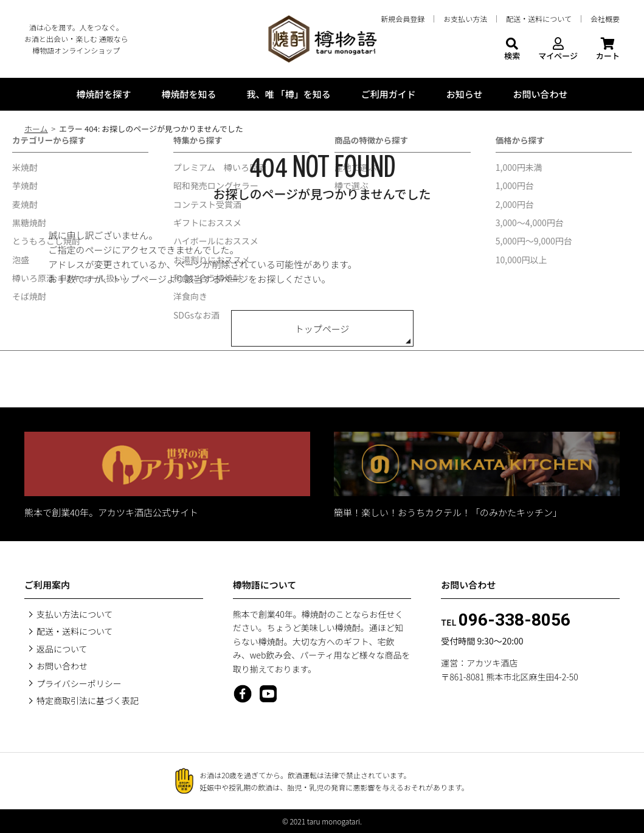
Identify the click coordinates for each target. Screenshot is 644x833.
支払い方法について (75, 614)
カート (608, 50)
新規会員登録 (403, 19)
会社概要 (605, 19)
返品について (62, 649)
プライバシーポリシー (79, 683)
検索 (512, 50)
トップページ (322, 329)
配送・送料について (539, 19)
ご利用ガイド (389, 94)
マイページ (558, 50)
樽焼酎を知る (189, 94)
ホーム (36, 129)
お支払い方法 (465, 19)
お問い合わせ (541, 94)
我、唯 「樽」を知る (288, 94)
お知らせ (465, 94)
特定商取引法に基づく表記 (88, 700)
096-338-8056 (514, 620)
